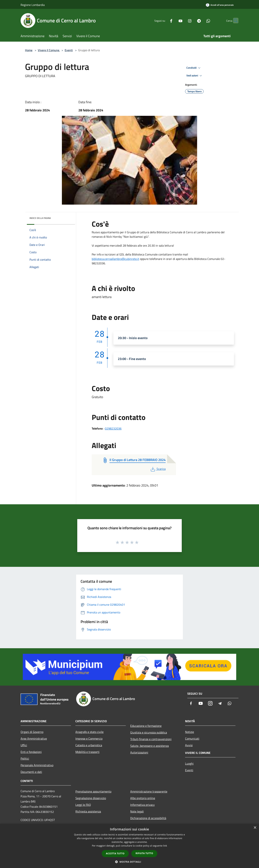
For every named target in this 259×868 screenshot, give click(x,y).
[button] (129, 862)
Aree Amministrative (34, 739)
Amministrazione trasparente (149, 791)
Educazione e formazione (146, 726)
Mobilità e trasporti (87, 752)
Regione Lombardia (33, 5)
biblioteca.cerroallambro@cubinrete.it (115, 259)
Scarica (158, 469)
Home (29, 50)
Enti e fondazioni (31, 752)
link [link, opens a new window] (165, 846)
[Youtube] (173, 20)
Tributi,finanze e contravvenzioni (151, 739)
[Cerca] (234, 21)
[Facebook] (164, 20)
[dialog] (129, 846)
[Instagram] (182, 20)
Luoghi (189, 763)
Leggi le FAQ (83, 805)
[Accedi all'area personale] (220, 5)
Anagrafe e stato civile (89, 732)
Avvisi (189, 745)
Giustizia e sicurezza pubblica (149, 732)
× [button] (255, 828)
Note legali (137, 811)
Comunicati (192, 739)
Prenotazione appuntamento (93, 791)
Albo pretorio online (143, 798)
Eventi (69, 50)
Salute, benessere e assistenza (150, 746)
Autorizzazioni (139, 752)
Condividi (194, 68)
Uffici (24, 745)
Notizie (190, 732)
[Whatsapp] (201, 20)
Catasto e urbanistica (89, 745)
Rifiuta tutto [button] (144, 853)
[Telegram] (192, 20)
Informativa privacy (142, 805)
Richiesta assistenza (88, 811)
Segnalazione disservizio (91, 798)
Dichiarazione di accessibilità (148, 818)
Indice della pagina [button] (40, 218)
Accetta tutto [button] (115, 853)
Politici (25, 758)
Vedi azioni (195, 76)
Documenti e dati (31, 772)
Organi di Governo (32, 732)
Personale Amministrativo (37, 765)
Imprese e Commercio (89, 739)
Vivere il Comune (49, 50)
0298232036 (113, 428)
